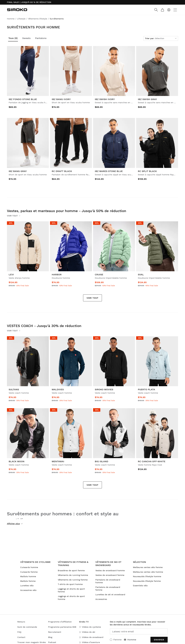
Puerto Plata (146, 389)
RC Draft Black (62, 171)
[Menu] (175, 10)
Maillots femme (28, 581)
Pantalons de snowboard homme (108, 581)
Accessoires (101, 599)
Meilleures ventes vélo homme (148, 572)
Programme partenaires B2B (62, 627)
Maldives (58, 389)
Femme (117, 640)
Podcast (52, 642)
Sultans (14, 389)
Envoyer (159, 640)
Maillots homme (28, 576)
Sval (141, 275)
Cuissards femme (29, 572)
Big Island (102, 462)
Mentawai (58, 462)
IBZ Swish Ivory (105, 99)
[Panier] (162, 10)
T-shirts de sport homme (70, 584)
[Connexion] (169, 10)
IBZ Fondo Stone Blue (23, 99)
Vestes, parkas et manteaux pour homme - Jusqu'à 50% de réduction (67, 211)
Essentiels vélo (140, 586)
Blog (50, 637)
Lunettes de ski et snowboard (110, 594)
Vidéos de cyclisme (90, 627)
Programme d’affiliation (60, 622)
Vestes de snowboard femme (110, 575)
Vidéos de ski (87, 632)
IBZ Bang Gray (18, 171)
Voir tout (14, 216)
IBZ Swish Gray (147, 99)
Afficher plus (15, 524)
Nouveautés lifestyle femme (147, 581)
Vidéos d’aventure (89, 642)
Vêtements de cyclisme (35, 562)
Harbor (57, 275)
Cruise (99, 275)
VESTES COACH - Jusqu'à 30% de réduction (44, 326)
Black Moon (17, 462)
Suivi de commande (27, 627)
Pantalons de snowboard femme (108, 589)
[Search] (156, 10)
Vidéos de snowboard (91, 637)
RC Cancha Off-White (152, 462)
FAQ (19, 632)
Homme (132, 640)
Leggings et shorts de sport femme (71, 590)
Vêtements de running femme (73, 580)
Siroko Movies (104, 389)
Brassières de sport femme (71, 570)
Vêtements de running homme (73, 575)
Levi (11, 275)
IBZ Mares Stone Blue (109, 171)
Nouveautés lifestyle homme (147, 576)
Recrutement (55, 632)
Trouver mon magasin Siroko (32, 642)
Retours (21, 622)
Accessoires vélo (28, 590)
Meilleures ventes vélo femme (148, 567)
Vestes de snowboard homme (110, 570)
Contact (21, 637)
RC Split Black (147, 171)
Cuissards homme (29, 567)
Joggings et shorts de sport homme (71, 598)
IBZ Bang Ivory (61, 99)
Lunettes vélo (27, 586)
